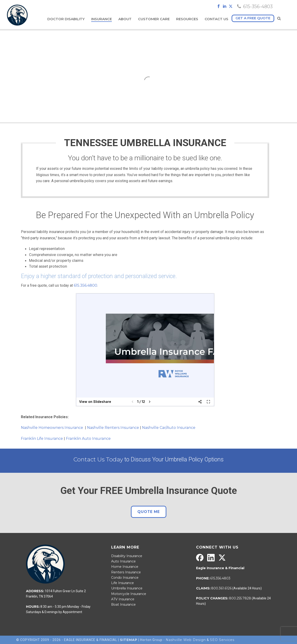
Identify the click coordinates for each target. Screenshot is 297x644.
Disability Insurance (127, 556)
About (125, 19)
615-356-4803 (258, 7)
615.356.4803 (220, 578)
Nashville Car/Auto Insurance (169, 428)
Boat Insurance (123, 605)
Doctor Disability (66, 19)
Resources (187, 19)
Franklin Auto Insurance (89, 439)
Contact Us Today (98, 459)
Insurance (102, 19)
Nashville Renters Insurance (113, 428)
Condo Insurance (125, 578)
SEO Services (222, 640)
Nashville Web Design (186, 640)
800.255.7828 (240, 598)
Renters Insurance (126, 572)
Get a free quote (253, 18)
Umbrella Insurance (127, 588)
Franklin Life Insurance (42, 439)
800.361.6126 (221, 588)
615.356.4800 (86, 285)
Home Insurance (125, 567)
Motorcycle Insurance (129, 594)
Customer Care (154, 19)
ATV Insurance (123, 599)
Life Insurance (123, 583)
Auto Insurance (123, 561)
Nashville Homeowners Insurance (52, 428)
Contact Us (216, 19)
